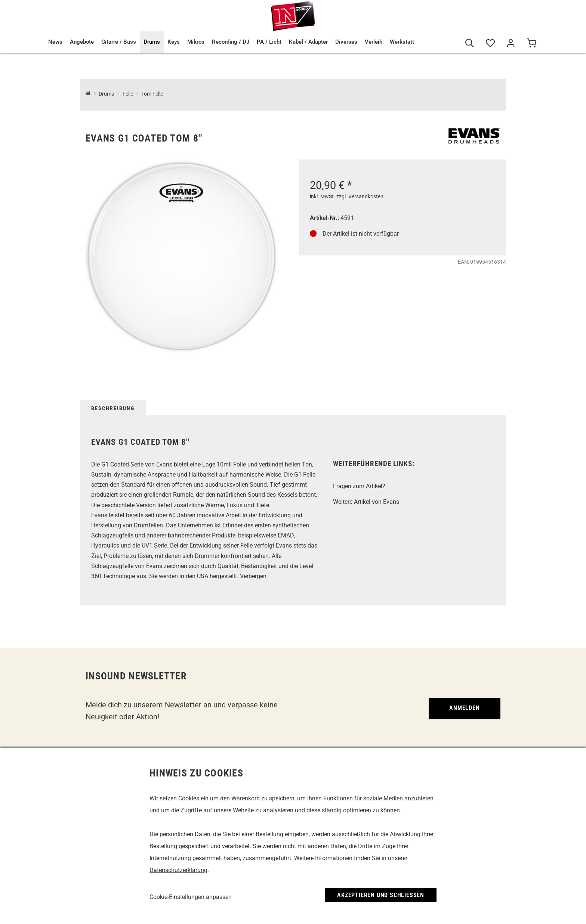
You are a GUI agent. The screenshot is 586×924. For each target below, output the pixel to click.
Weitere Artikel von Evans (366, 502)
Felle (128, 94)
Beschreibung (113, 408)
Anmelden (464, 708)
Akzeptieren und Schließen (381, 895)
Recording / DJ (231, 42)
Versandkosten (366, 196)
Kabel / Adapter (308, 42)
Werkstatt (402, 42)
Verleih (374, 42)
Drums (152, 42)
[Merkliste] (490, 44)
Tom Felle (152, 94)
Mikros (196, 42)
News (55, 42)
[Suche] (470, 44)
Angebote (82, 42)
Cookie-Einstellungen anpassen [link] (191, 897)
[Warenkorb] (531, 44)
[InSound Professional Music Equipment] (88, 94)
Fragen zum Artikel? (359, 486)
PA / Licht (269, 42)
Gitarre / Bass (119, 42)
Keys (174, 42)
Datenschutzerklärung (178, 870)
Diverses (346, 42)
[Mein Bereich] (511, 44)
